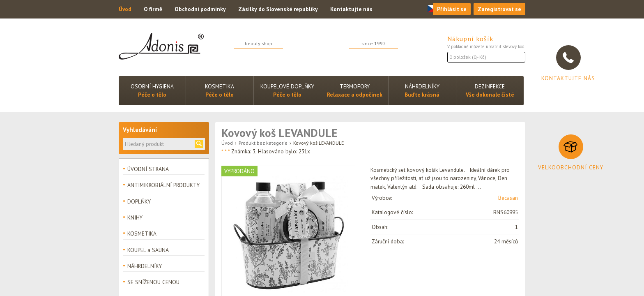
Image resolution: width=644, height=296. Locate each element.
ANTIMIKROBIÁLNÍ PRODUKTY (163, 185)
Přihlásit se (452, 9)
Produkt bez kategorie (263, 143)
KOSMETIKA (142, 234)
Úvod (125, 9)
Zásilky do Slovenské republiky (278, 9)
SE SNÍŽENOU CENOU (153, 282)
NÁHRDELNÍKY (145, 266)
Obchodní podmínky (200, 9)
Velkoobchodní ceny (571, 167)
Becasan (508, 198)
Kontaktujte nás (351, 9)
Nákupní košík (470, 39)
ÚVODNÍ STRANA (148, 169)
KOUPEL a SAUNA (148, 250)
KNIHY (135, 217)
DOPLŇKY (139, 201)
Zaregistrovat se (499, 9)
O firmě (153, 9)
